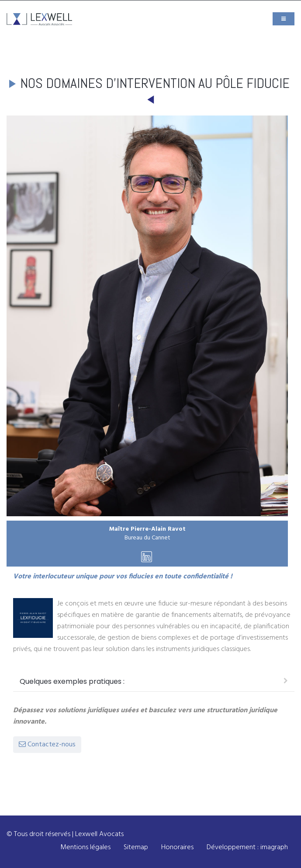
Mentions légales (85, 847)
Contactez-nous (47, 745)
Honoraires (177, 847)
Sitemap (136, 847)
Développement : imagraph (247, 847)
